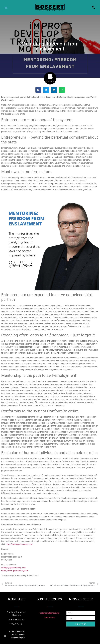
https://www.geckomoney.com (20, 544)
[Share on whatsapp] (62, 90)
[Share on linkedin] (54, 90)
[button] (6, 8)
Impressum (50, 617)
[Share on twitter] (46, 90)
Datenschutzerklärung (50, 613)
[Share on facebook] (38, 90)
